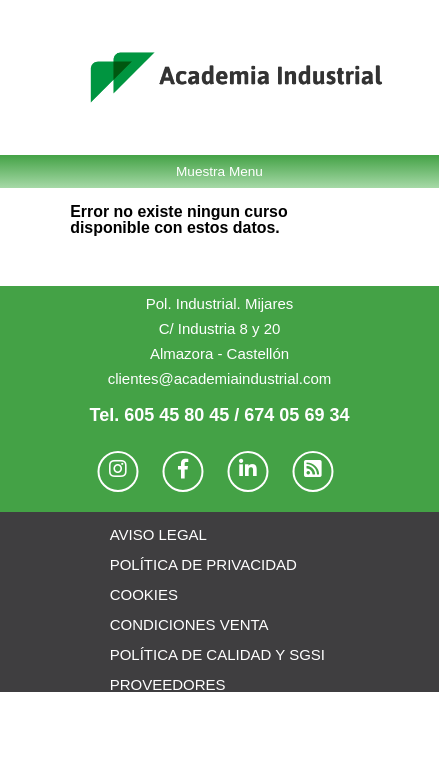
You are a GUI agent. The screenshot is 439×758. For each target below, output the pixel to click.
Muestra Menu (219, 171)
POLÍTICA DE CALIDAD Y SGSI (217, 654)
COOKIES (144, 594)
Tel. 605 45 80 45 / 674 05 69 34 (220, 415)
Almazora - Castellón (219, 353)
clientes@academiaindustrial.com (220, 378)
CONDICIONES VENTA (189, 624)
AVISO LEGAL (158, 534)
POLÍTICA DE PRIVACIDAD (203, 564)
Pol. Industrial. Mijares (220, 303)
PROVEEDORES (168, 684)
